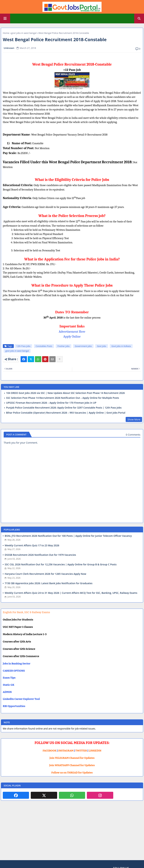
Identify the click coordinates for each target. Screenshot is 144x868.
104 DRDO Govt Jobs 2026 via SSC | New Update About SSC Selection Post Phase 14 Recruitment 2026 (65, 393)
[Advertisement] (72, 833)
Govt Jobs (102, 346)
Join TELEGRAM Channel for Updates (72, 758)
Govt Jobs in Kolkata (121, 346)
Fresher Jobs (64, 346)
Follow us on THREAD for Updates (72, 773)
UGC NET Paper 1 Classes (18, 627)
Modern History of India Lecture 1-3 (25, 634)
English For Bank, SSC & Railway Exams (26, 612)
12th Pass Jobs (23, 346)
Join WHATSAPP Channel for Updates (72, 765)
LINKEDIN (95, 751)
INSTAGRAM (66, 751)
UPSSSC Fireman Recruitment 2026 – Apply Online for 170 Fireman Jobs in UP (51, 403)
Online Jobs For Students (18, 620)
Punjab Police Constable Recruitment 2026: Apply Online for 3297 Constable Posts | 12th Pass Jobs (64, 408)
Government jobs (83, 346)
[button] (139, 18)
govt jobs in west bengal (24, 33)
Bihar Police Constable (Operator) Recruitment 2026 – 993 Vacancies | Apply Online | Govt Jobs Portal (66, 413)
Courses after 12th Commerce (21, 656)
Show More (134, 419)
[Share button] (60, 359)
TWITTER (81, 751)
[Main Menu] (5, 18)
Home (6, 33)
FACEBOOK (50, 751)
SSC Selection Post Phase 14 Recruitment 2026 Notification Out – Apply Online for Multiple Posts (63, 398)
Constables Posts (44, 346)
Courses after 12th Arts (17, 642)
